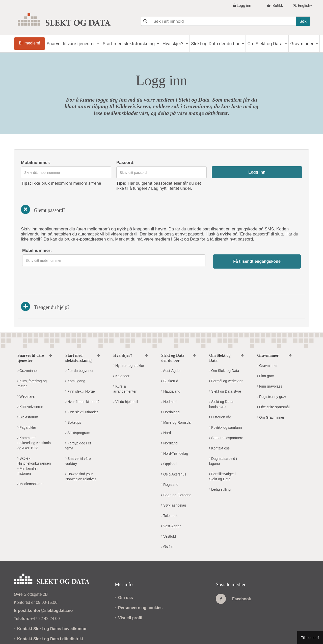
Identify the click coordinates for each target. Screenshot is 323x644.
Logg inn (244, 6)
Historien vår (220, 397)
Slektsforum (28, 397)
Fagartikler (27, 408)
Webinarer (26, 377)
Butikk (277, 6)
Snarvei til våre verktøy (78, 441)
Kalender (121, 356)
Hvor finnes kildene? (82, 382)
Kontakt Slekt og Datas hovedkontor (50, 609)
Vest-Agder (171, 506)
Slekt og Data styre (225, 372)
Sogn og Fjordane (176, 475)
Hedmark (169, 382)
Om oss (124, 578)
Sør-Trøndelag (174, 486)
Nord (166, 413)
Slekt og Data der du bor (233, 44)
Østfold (168, 527)
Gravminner (28, 351)
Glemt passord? (42, 210)
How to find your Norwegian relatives (81, 457)
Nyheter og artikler (129, 346)
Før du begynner (79, 351)
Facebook (233, 579)
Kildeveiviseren (30, 387)
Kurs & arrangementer (125, 369)
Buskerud (170, 361)
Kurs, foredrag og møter (32, 364)
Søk (303, 21)
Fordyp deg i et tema (78, 426)
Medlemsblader (31, 464)
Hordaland (170, 392)
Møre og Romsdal (176, 403)
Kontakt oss (219, 428)
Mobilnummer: (36, 163)
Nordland (169, 423)
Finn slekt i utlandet (82, 392)
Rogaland (170, 465)
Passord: (126, 163)
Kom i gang (75, 361)
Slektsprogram (78, 413)
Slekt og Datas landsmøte (222, 385)
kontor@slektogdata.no (50, 591)
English (304, 6)
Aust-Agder (171, 351)
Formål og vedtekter (226, 361)
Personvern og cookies (139, 588)
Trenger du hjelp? (45, 287)
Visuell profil (129, 598)
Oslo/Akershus (174, 455)
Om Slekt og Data (286, 44)
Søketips (73, 403)
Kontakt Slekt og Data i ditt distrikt (48, 619)
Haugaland (171, 372)
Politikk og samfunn (225, 408)
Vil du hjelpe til (126, 382)
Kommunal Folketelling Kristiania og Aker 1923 (34, 423)
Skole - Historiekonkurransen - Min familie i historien (34, 446)
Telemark (169, 496)
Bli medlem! (31, 43)
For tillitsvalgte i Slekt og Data (222, 457)
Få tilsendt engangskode (257, 261)
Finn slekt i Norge (80, 372)
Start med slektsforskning (139, 44)
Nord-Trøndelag (175, 434)
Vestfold (169, 517)
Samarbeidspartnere (226, 418)
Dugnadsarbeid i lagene (223, 441)
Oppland (169, 444)
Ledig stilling (220, 470)
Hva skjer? (187, 44)
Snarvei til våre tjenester (78, 44)
